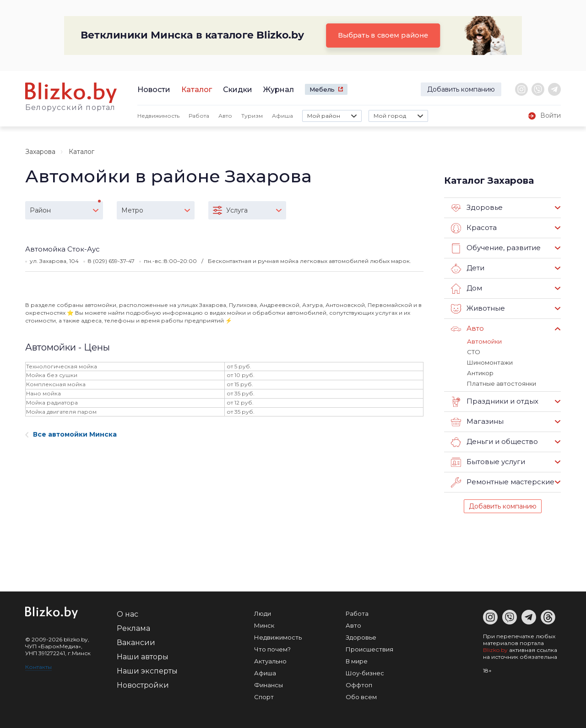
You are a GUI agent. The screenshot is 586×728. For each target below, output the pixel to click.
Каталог (197, 90)
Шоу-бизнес (365, 673)
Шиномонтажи (490, 362)
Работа (199, 116)
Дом (467, 289)
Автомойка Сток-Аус (62, 249)
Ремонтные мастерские (503, 482)
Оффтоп (359, 685)
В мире (357, 661)
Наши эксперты (147, 671)
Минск (264, 625)
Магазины (477, 422)
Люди (263, 613)
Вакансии (136, 643)
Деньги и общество (494, 442)
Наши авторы (143, 657)
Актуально (270, 661)
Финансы (269, 685)
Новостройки (143, 685)
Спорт (264, 697)
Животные (478, 309)
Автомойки (484, 341)
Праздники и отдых (495, 402)
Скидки (238, 90)
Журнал (279, 90)
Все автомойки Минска (71, 434)
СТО (474, 352)
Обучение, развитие (496, 248)
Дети (468, 268)
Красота (474, 228)
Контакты (38, 667)
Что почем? (272, 649)
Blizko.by (495, 650)
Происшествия (369, 649)
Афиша (282, 116)
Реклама (133, 628)
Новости (154, 90)
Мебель (322, 89)
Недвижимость (158, 116)
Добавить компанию (461, 89)
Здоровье (477, 208)
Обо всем (361, 697)
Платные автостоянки (502, 383)
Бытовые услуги (488, 462)
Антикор (480, 373)
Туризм (252, 116)
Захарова (40, 152)
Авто (225, 116)
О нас (128, 614)
